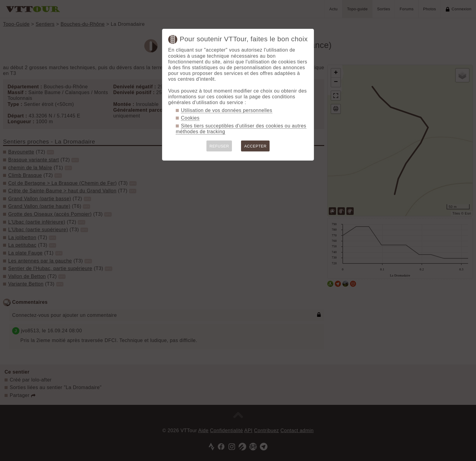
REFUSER (219, 146)
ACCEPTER (255, 146)
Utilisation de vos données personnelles (227, 110)
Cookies (190, 118)
